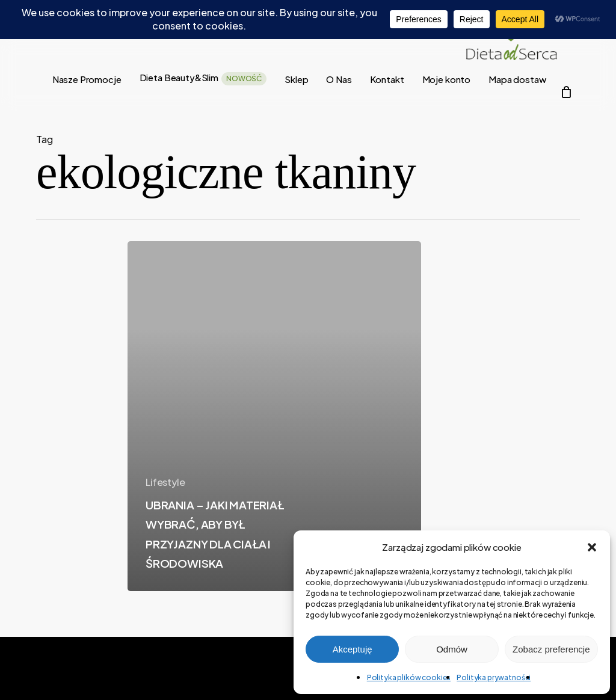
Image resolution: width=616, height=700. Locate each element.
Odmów (452, 649)
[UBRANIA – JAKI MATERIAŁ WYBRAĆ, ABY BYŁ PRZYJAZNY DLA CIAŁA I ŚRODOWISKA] (274, 416)
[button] (592, 547)
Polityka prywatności (494, 677)
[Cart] (566, 92)
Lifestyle (165, 482)
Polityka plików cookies (409, 677)
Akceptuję (353, 649)
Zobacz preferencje (551, 649)
